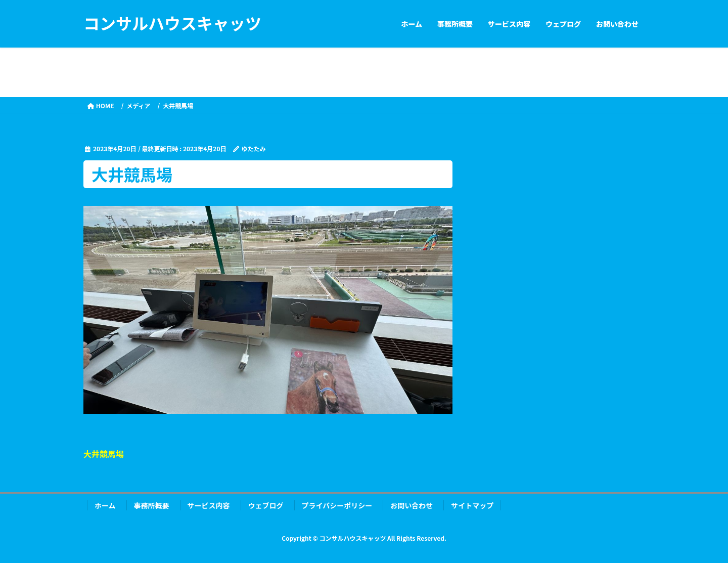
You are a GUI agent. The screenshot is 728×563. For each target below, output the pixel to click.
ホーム (105, 505)
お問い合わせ (412, 505)
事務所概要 (152, 505)
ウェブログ (266, 505)
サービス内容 (209, 505)
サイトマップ (472, 505)
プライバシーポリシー (337, 505)
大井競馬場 (104, 454)
